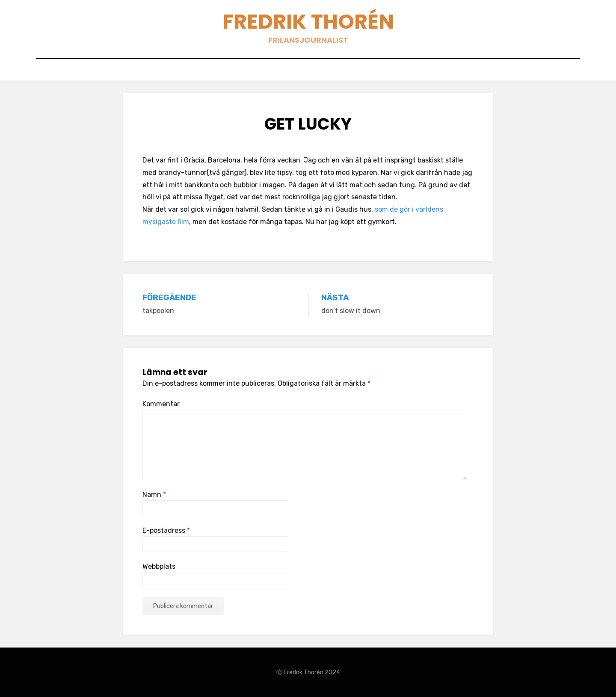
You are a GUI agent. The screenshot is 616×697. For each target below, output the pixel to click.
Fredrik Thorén (308, 22)
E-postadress (166, 530)
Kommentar (161, 404)
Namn (154, 495)
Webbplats (159, 566)
